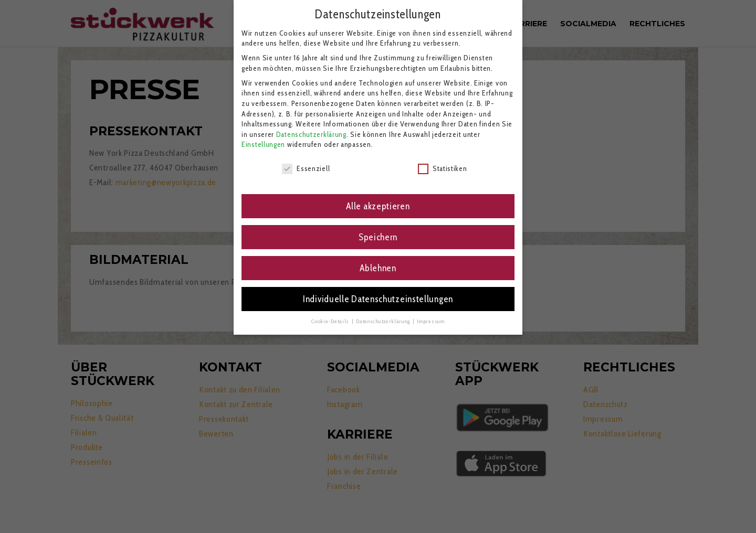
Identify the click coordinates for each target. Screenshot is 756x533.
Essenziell (306, 162)
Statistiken (443, 162)
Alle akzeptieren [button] (378, 199)
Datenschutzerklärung (311, 127)
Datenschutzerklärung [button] (384, 315)
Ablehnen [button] (378, 261)
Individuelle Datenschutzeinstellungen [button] (378, 292)
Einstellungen (263, 138)
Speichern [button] (378, 230)
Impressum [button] (430, 315)
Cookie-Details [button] (331, 315)
